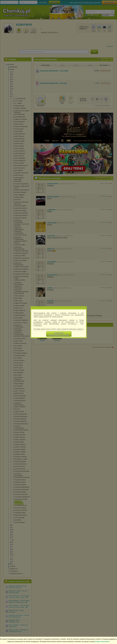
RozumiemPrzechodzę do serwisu (59, 334)
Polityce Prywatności (102, 642)
